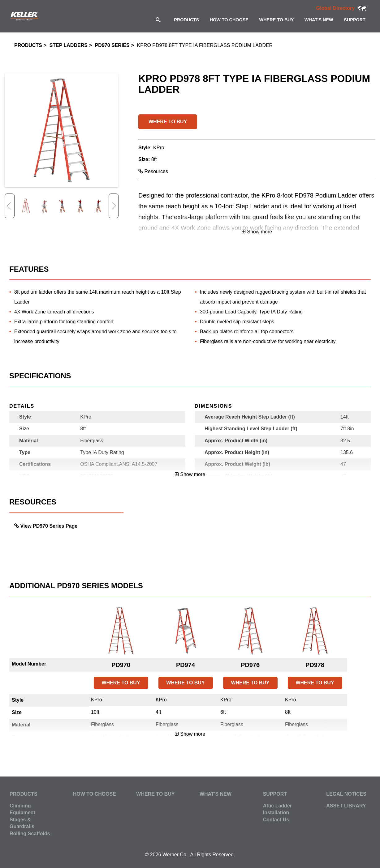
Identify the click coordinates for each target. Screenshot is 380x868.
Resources (153, 171)
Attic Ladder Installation (277, 809)
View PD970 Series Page (49, 526)
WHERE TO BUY (168, 122)
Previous (10, 206)
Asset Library (346, 806)
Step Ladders (69, 45)
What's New (216, 794)
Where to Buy (155, 794)
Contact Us (276, 820)
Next (114, 206)
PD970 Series (112, 45)
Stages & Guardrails (22, 823)
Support (275, 794)
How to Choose (95, 794)
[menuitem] (186, 19)
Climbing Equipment (22, 809)
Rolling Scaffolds (30, 834)
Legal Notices (346, 794)
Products (28, 45)
